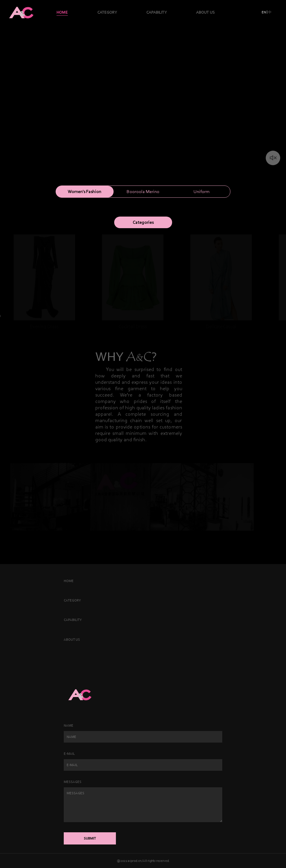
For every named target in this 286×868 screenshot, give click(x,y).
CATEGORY (107, 12)
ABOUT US (205, 12)
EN (264, 12)
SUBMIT (90, 838)
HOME (62, 12)
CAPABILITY (156, 12)
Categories (143, 222)
